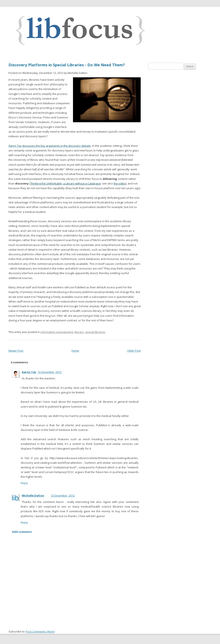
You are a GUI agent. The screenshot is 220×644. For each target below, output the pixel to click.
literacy (79, 332)
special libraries (95, 332)
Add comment (22, 532)
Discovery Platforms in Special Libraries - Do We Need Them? (67, 65)
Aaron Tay (29, 372)
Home (75, 351)
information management (57, 332)
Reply (24, 483)
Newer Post (16, 351)
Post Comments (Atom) (40, 632)
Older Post (134, 351)
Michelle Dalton (33, 495)
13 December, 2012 (49, 372)
